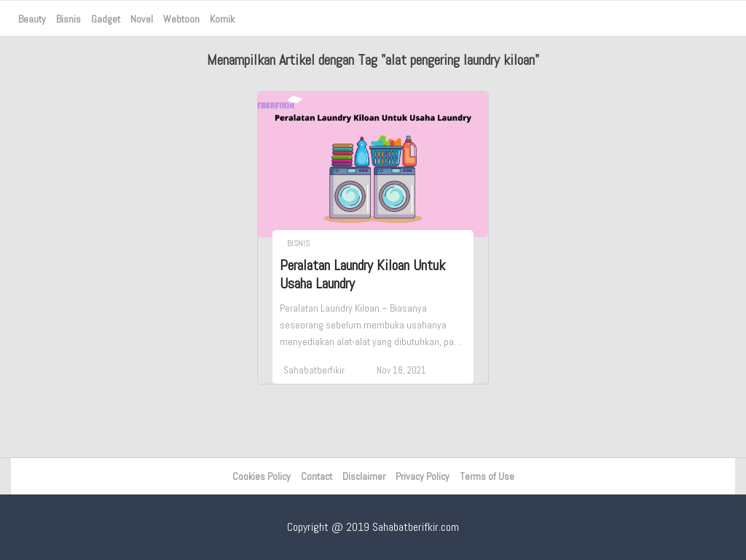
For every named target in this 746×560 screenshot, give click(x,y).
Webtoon (181, 19)
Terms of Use (487, 476)
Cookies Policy (262, 476)
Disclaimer (364, 476)
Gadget (106, 19)
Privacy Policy (423, 476)
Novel (142, 19)
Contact (317, 476)
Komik (222, 19)
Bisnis (68, 19)
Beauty (32, 19)
